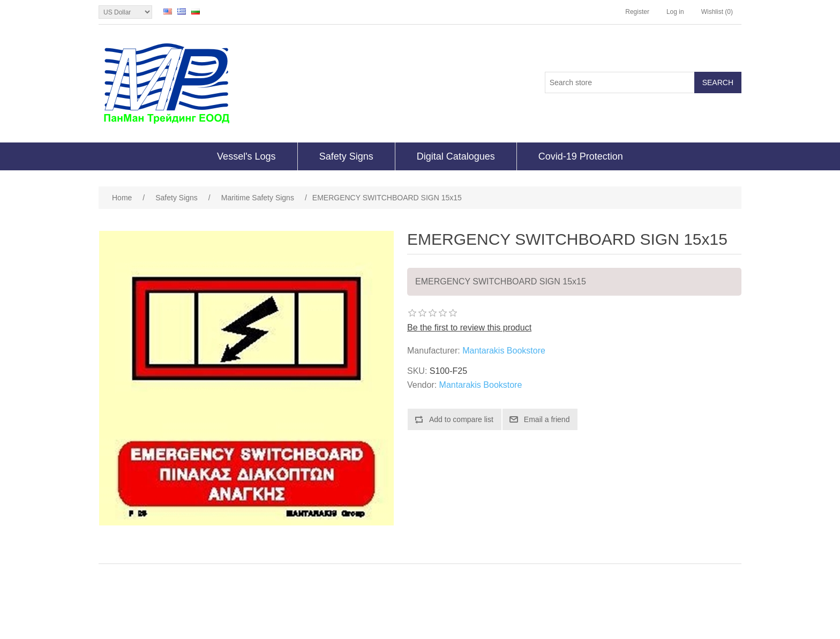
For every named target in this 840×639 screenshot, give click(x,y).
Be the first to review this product (469, 328)
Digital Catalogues (456, 156)
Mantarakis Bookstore (504, 351)
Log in (675, 12)
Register (637, 12)
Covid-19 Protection (581, 156)
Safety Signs (346, 156)
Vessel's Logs (246, 156)
